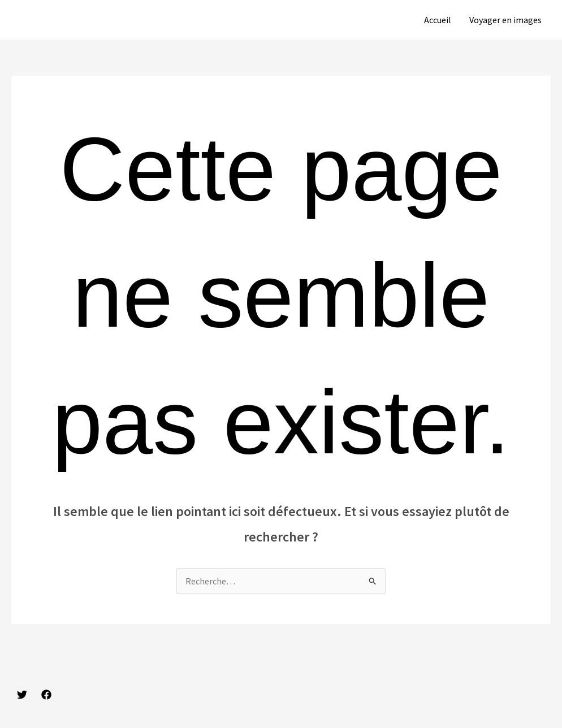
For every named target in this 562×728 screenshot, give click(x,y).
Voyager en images (505, 20)
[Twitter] (22, 695)
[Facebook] (46, 695)
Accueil (438, 20)
